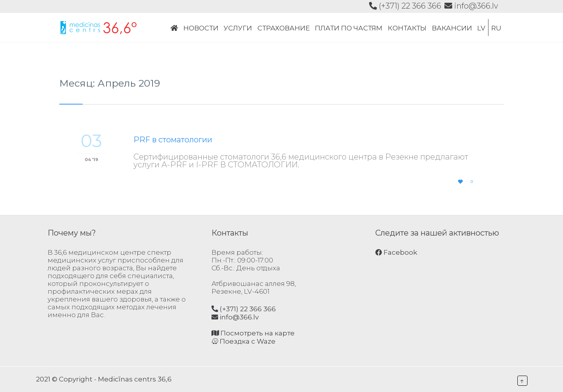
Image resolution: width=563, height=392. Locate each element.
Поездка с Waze (243, 341)
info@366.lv (471, 6)
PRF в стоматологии (173, 140)
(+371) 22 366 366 (405, 6)
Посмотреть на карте (253, 333)
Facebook (396, 252)
